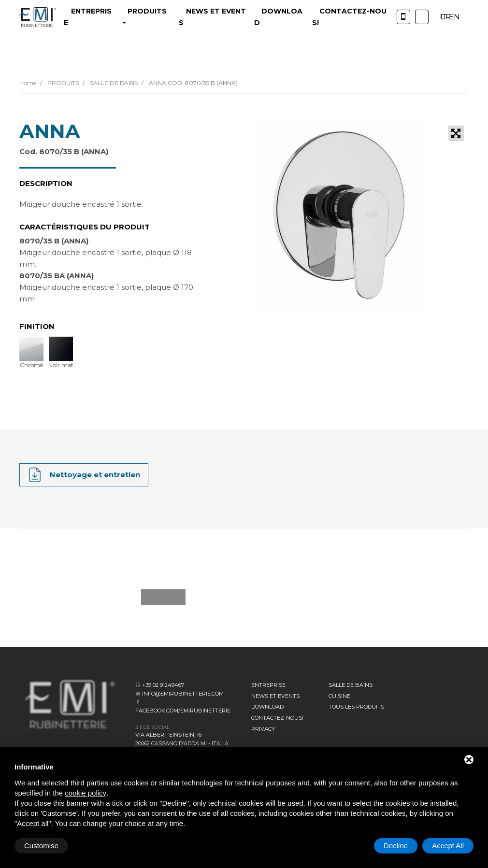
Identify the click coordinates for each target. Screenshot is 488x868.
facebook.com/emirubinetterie (183, 711)
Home (28, 83)
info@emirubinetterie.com (183, 694)
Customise (41, 846)
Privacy (263, 729)
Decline (396, 846)
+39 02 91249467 (163, 685)
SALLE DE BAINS (113, 83)
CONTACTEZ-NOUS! (277, 718)
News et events (275, 696)
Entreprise (268, 685)
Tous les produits (356, 707)
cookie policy (86, 793)
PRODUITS (62, 83)
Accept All (448, 846)
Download (267, 707)
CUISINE (339, 696)
